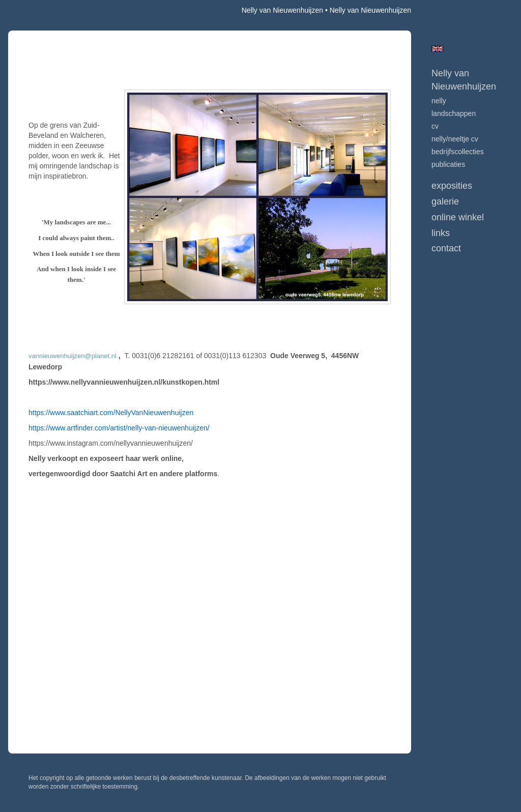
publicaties (448, 164)
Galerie (445, 201)
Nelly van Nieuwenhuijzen (282, 10)
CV (435, 126)
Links (441, 233)
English (437, 49)
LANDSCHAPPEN (454, 113)
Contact (446, 248)
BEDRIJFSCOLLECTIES (458, 152)
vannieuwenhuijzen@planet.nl (73, 356)
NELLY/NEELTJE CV (455, 139)
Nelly (439, 101)
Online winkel (458, 217)
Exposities (452, 186)
